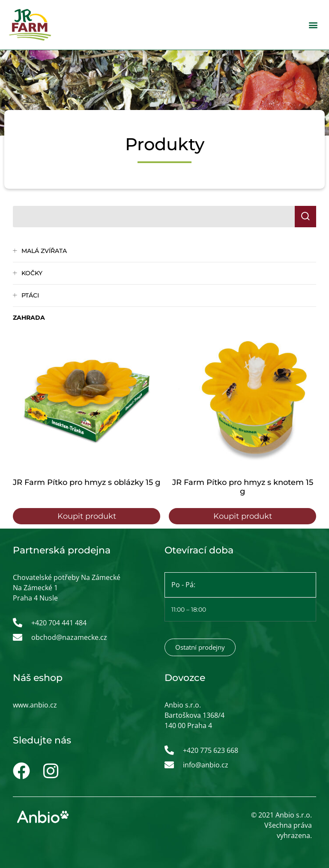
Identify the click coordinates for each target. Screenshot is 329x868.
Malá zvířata (44, 251)
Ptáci (30, 295)
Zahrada (29, 318)
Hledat (309, 217)
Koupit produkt (87, 516)
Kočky (32, 273)
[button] (313, 25)
